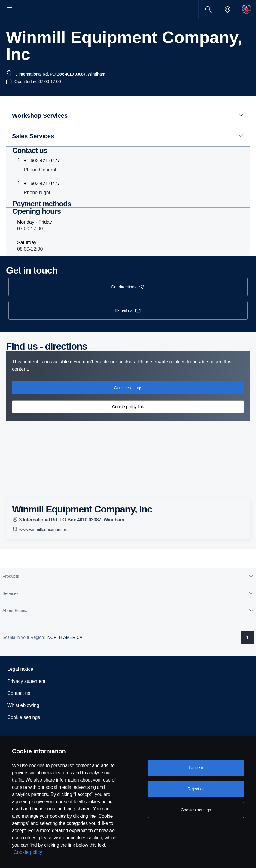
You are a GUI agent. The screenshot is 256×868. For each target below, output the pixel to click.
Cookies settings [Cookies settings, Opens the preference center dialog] (196, 810)
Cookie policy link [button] (128, 425)
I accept (196, 768)
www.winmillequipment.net (40, 547)
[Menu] (10, 9)
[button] (128, 594)
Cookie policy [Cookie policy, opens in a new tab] (28, 852)
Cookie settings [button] (128, 406)
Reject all (196, 789)
